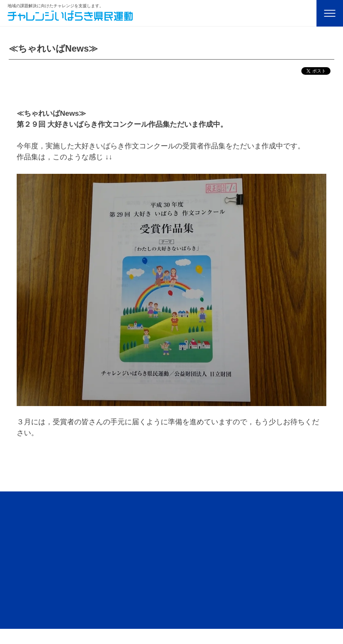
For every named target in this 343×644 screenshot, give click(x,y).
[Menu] (330, 13)
